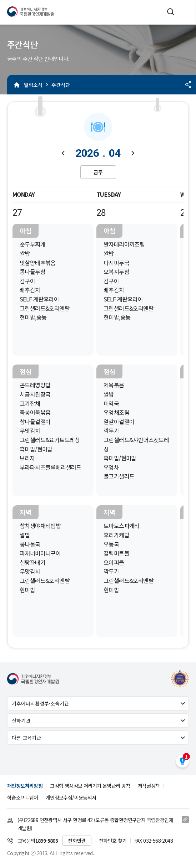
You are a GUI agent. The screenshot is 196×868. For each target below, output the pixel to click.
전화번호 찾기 (113, 841)
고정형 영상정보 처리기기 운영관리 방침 (90, 786)
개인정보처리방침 (25, 786)
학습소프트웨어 (23, 797)
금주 (98, 172)
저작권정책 (149, 786)
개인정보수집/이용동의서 (71, 797)
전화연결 (77, 841)
